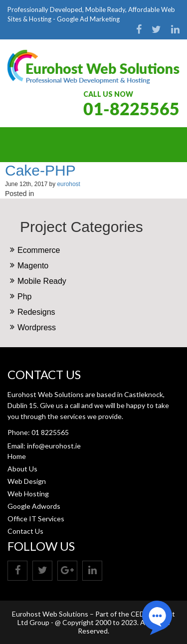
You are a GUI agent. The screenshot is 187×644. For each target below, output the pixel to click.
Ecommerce (39, 250)
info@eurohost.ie (54, 446)
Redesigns (36, 312)
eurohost (68, 184)
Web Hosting (28, 494)
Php (24, 297)
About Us (22, 469)
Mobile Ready (42, 281)
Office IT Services (36, 519)
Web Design (27, 481)
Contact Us (25, 531)
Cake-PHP (40, 170)
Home (17, 456)
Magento (33, 266)
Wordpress (37, 327)
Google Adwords (34, 506)
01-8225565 (131, 108)
